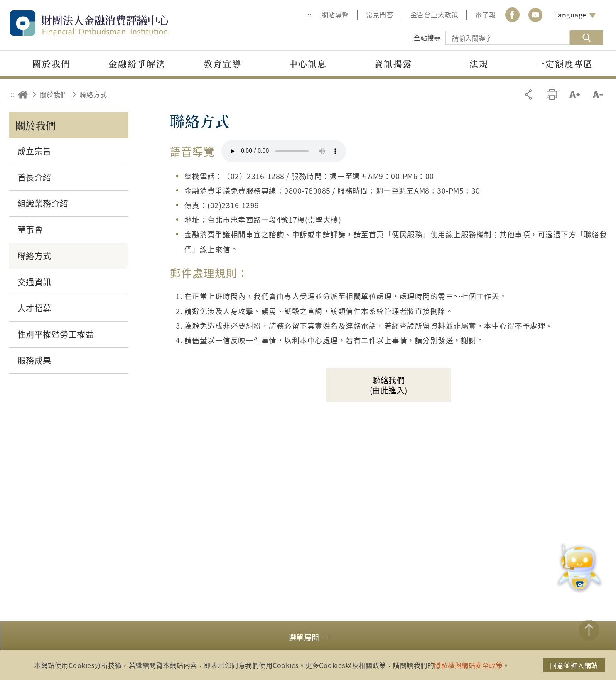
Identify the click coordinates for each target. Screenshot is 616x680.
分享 (529, 95)
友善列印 (552, 95)
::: (310, 15)
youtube (535, 15)
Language (570, 15)
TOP (589, 630)
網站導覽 (335, 15)
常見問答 (380, 15)
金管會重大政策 (434, 15)
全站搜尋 (427, 37)
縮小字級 (598, 95)
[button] (308, 637)
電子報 (486, 15)
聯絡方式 (93, 94)
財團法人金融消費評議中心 (107, 23)
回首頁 (23, 95)
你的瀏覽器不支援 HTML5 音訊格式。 (284, 151)
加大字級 (575, 95)
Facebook (513, 15)
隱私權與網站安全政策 (468, 665)
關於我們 (54, 94)
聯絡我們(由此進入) (389, 385)
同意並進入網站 (574, 665)
